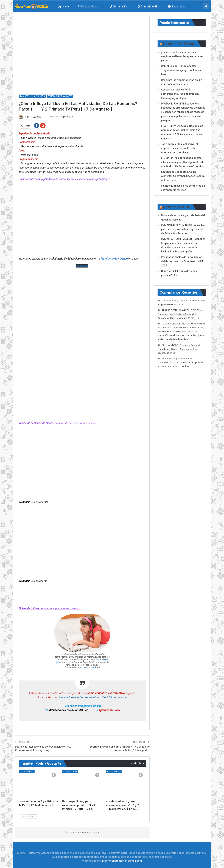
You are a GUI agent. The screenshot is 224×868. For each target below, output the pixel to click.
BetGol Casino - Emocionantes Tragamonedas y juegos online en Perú (181, 70)
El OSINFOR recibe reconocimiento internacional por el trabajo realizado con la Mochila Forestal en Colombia (183, 162)
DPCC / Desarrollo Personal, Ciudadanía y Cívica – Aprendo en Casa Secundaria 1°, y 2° (179, 349)
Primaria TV (118, 7)
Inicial (64, 7)
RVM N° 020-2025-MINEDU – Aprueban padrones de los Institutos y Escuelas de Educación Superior (183, 229)
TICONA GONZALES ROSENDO (177, 324)
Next (33, 816)
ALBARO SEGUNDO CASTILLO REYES (181, 310)
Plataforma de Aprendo (114, 259)
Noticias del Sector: (179, 44)
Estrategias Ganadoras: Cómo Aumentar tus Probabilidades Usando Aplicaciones (183, 176)
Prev (23, 816)
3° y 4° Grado (70, 771)
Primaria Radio (88, 7)
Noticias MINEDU (177, 207)
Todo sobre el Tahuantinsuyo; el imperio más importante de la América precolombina (180, 148)
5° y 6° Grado (27, 771)
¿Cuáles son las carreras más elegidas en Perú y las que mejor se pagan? (182, 56)
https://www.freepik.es (88, 667)
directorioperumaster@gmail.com (122, 861)
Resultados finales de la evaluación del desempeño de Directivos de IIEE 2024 (182, 261)
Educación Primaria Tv (60, 96)
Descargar (82, 266)
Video (24, 96)
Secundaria (177, 7)
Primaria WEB (148, 7)
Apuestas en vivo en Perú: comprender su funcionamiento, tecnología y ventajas (180, 94)
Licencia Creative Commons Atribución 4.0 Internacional (92, 697)
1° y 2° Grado (38, 96)
